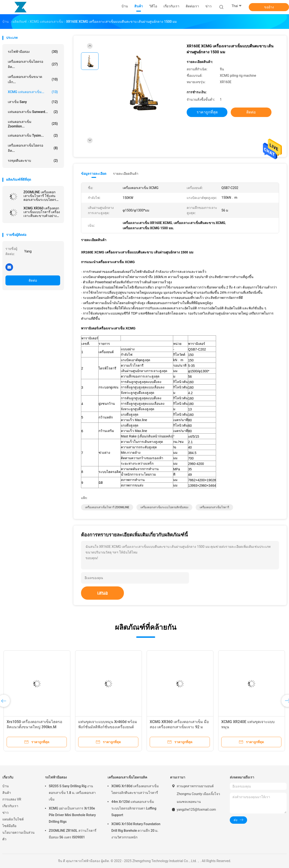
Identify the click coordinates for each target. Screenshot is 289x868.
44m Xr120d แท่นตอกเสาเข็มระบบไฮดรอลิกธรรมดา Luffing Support (134, 808)
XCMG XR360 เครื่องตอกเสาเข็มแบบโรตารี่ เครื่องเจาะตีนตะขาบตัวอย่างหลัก (42, 212)
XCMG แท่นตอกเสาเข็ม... (33, 92)
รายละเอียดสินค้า (126, 174)
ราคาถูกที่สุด (207, 112)
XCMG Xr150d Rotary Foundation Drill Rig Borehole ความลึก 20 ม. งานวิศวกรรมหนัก (136, 831)
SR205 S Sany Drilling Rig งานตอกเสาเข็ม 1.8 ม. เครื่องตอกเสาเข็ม (72, 793)
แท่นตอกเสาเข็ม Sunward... (33, 112)
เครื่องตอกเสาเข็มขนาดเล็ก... (33, 79)
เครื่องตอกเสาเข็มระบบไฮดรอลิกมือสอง (164, 507)
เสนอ (102, 593)
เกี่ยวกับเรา (10, 806)
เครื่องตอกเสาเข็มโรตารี (214, 507)
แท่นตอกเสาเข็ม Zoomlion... (33, 124)
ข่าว (5, 813)
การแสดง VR (12, 799)
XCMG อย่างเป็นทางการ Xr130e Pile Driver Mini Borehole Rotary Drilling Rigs (72, 815)
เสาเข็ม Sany (33, 102)
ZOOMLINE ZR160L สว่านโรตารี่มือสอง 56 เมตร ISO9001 (73, 834)
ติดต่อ (33, 280)
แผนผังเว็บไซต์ (13, 819)
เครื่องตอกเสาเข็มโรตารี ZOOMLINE (107, 507)
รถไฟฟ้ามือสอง (33, 52)
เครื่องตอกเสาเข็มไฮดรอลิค (127, 777)
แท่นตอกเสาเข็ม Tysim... (33, 135)
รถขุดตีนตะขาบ (33, 161)
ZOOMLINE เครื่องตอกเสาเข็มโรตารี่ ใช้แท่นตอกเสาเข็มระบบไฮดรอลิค (41, 196)
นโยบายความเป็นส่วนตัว (18, 836)
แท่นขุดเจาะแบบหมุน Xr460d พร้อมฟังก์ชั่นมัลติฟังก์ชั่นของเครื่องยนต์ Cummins (108, 727)
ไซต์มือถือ (9, 826)
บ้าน (6, 786)
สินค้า (7, 793)
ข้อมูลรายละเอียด (94, 174)
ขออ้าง (269, 7)
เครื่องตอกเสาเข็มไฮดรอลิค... (33, 64)
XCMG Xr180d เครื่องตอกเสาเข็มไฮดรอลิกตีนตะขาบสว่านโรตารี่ (135, 789)
